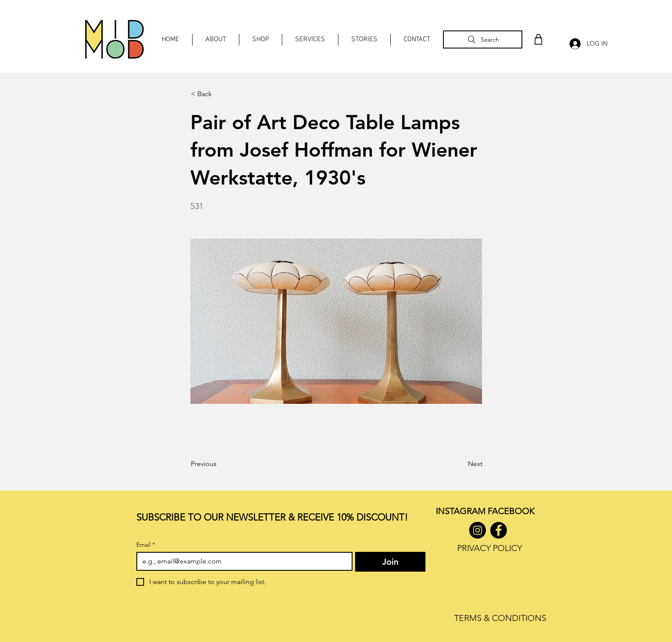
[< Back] (219, 94)
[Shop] (539, 39)
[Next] (461, 464)
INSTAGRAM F (464, 511)
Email (146, 545)
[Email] (242, 561)
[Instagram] (478, 530)
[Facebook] (499, 530)
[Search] (483, 39)
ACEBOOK (513, 511)
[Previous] (219, 464)
